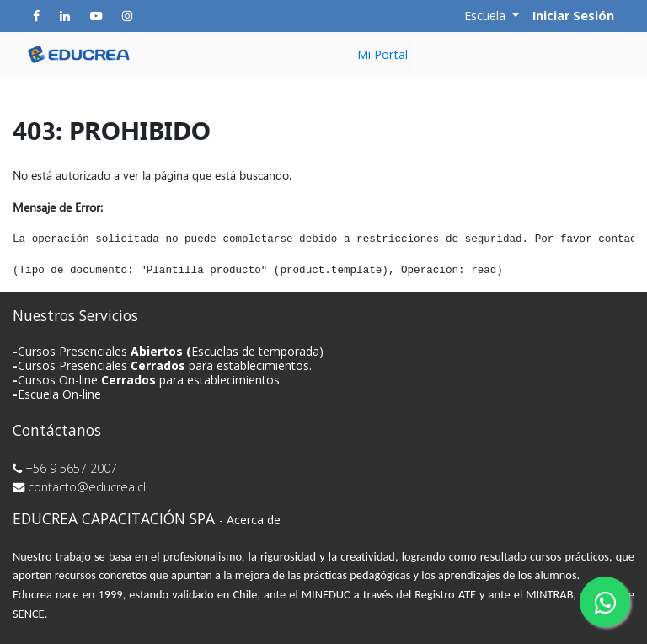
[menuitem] (383, 55)
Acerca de (254, 520)
